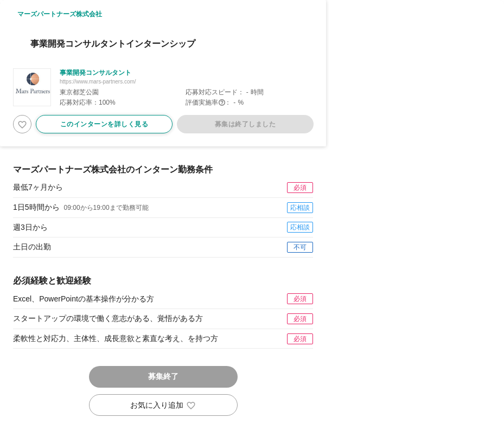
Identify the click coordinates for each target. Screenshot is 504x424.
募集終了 (163, 376)
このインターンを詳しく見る (104, 124)
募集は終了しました (245, 124)
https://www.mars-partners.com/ (98, 82)
